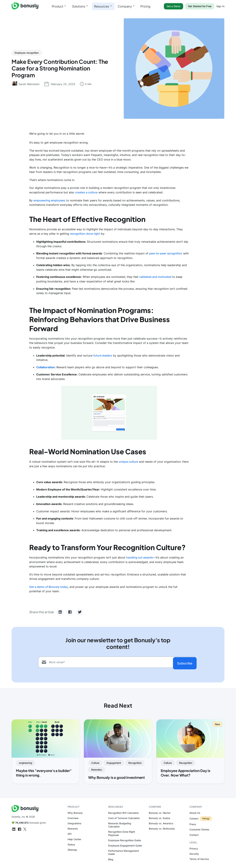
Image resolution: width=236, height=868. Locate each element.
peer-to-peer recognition (166, 253)
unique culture (128, 462)
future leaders (103, 355)
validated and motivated (155, 277)
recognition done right (85, 234)
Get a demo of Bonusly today (49, 587)
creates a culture (86, 192)
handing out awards (140, 557)
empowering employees (49, 200)
